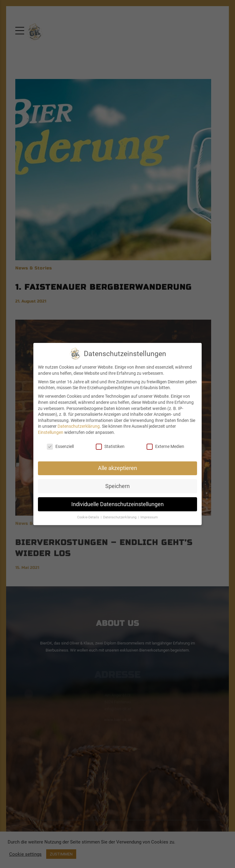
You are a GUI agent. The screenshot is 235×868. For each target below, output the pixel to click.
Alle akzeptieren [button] (117, 468)
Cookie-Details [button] (89, 517)
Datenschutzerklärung (79, 426)
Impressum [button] (149, 517)
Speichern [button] (117, 486)
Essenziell (60, 447)
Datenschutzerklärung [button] (120, 517)
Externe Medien (165, 447)
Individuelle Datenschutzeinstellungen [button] (117, 504)
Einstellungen (51, 432)
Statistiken (110, 447)
